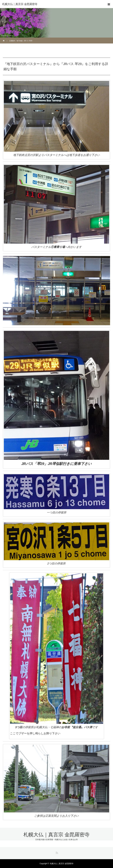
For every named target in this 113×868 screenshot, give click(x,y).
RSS (56, 852)
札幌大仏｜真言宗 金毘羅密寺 (20, 4)
